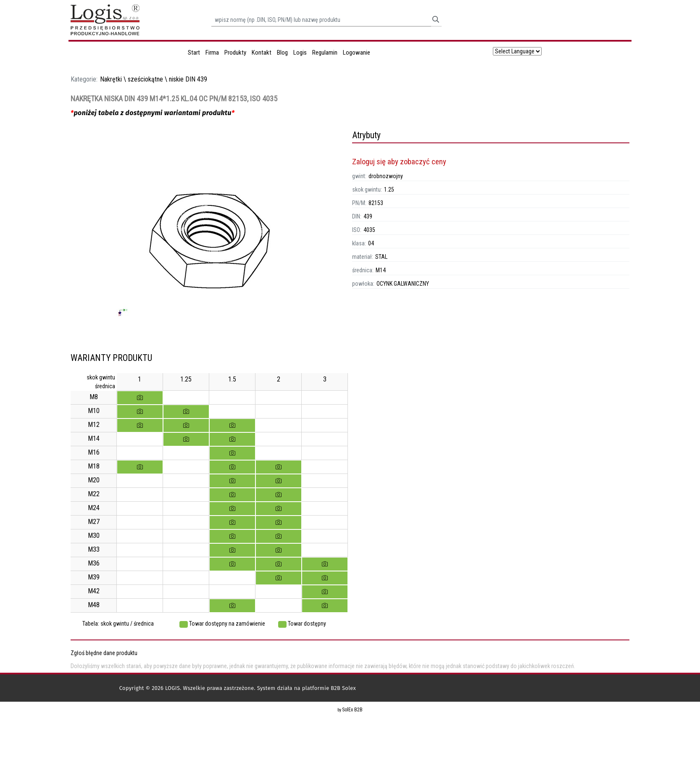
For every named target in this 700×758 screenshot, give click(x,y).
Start (194, 53)
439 (368, 216)
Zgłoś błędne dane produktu (104, 653)
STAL (381, 257)
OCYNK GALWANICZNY (403, 284)
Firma (212, 53)
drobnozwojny (386, 176)
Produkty (235, 53)
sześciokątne (145, 79)
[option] (209, 241)
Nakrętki (111, 79)
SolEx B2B (352, 710)
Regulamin (325, 53)
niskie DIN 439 (188, 79)
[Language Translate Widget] (517, 51)
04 (371, 243)
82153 (376, 203)
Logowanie (357, 53)
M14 (381, 270)
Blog (282, 53)
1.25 (389, 189)
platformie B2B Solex (329, 688)
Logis (300, 53)
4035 (369, 230)
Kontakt (262, 53)
